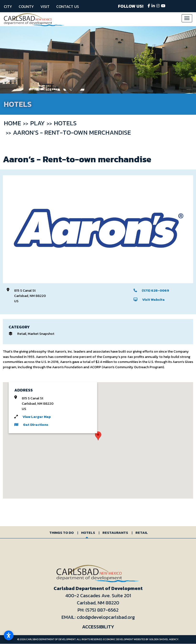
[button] (98, 436)
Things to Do (62, 533)
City (8, 6)
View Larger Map (37, 417)
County (26, 6)
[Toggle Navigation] (187, 18)
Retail (142, 533)
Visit (45, 6)
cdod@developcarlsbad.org (106, 617)
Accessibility (98, 627)
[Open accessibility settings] (9, 635)
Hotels (88, 533)
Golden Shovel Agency (164, 639)
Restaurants (115, 533)
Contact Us (68, 6)
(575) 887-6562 (102, 610)
